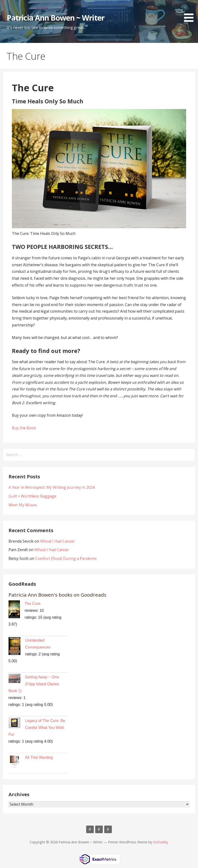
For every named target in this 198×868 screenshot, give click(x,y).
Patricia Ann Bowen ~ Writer (56, 18)
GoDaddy (161, 842)
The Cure (33, 604)
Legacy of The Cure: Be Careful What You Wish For (37, 728)
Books (90, 829)
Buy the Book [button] (24, 428)
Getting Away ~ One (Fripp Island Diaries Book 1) (34, 684)
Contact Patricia (108, 829)
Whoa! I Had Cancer (57, 541)
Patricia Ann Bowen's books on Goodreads (57, 595)
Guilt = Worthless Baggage (32, 496)
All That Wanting (39, 757)
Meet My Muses (23, 505)
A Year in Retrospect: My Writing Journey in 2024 (52, 487)
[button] (190, 12)
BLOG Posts (99, 829)
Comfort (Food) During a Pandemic (66, 558)
